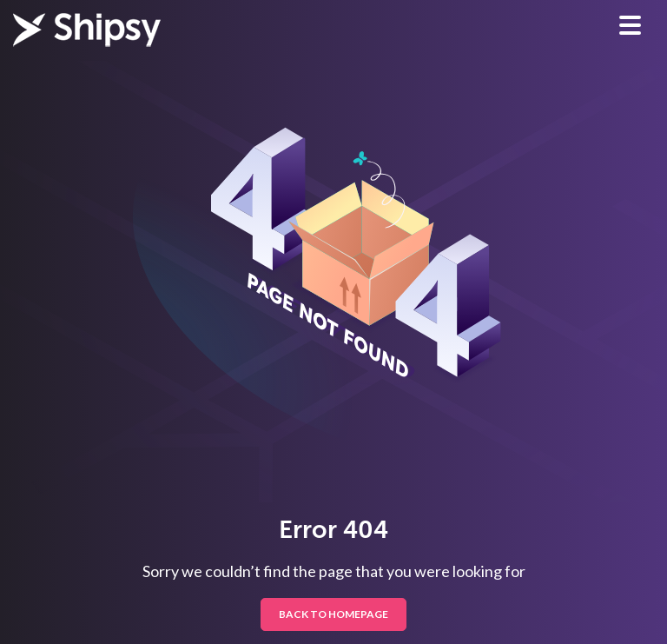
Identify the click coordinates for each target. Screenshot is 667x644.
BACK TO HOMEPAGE (333, 614)
